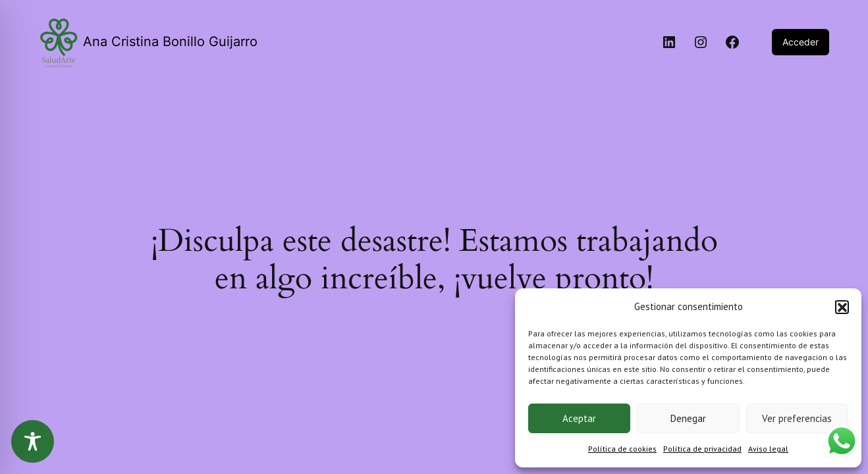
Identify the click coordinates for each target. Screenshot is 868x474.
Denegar (688, 418)
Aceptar (579, 418)
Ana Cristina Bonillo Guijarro (170, 41)
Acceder (800, 42)
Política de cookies (622, 449)
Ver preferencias (797, 418)
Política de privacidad (702, 449)
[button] (842, 307)
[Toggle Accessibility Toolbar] (33, 441)
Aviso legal (768, 449)
